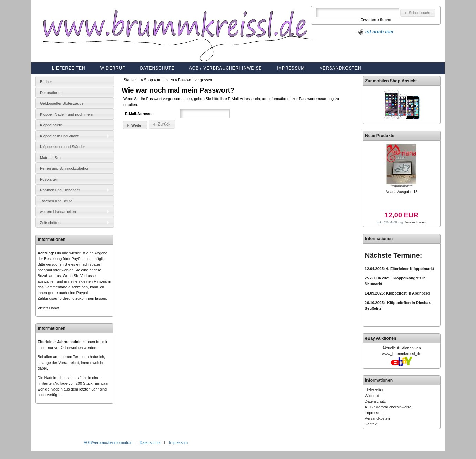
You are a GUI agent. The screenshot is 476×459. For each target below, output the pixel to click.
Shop (148, 80)
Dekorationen (51, 93)
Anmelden (165, 80)
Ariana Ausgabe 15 (401, 192)
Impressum (291, 68)
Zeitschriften (50, 223)
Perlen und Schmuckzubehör (64, 168)
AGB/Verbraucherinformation (108, 442)
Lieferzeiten (69, 68)
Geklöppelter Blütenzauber (62, 103)
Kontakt (371, 424)
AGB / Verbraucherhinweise (226, 68)
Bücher (46, 82)
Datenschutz (157, 68)
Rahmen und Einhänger (60, 190)
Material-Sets (51, 158)
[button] (418, 13)
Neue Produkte (380, 136)
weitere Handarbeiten (58, 212)
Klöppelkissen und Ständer (63, 147)
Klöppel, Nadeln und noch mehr (66, 114)
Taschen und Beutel (57, 201)
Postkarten (49, 179)
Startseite (132, 80)
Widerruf (113, 68)
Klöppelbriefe (51, 125)
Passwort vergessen (195, 80)
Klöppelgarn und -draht (59, 136)
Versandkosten (340, 68)
